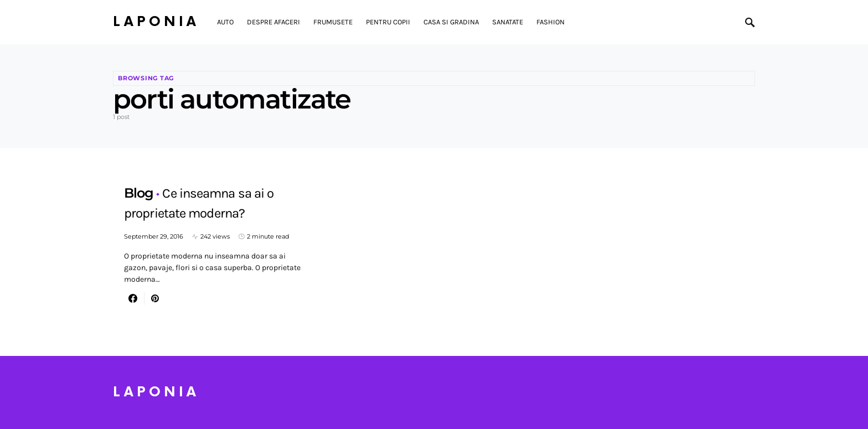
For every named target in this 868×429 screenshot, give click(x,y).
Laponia (156, 22)
